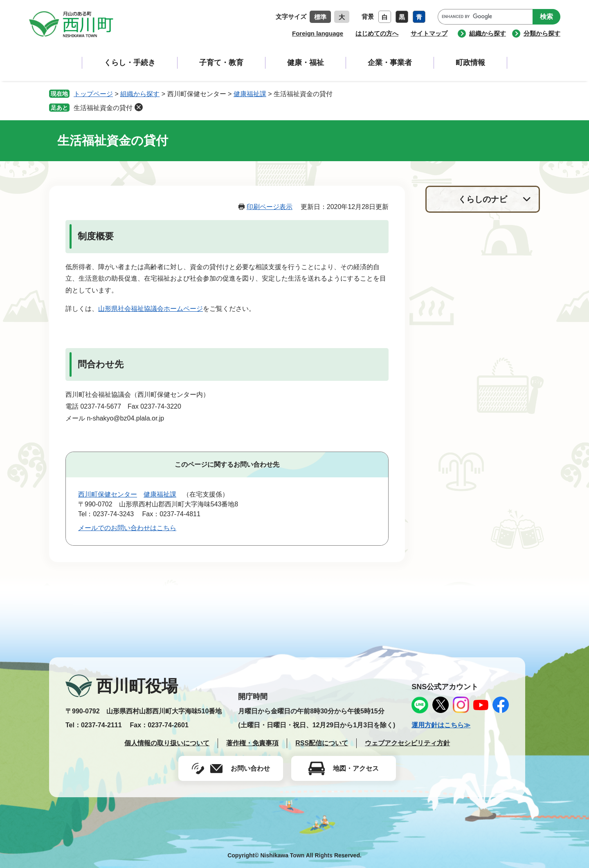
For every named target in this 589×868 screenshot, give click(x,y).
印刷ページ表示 (270, 207)
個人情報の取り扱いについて (167, 743)
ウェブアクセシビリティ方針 (407, 743)
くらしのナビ (483, 199)
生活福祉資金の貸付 (103, 108)
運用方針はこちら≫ (441, 725)
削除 (139, 107)
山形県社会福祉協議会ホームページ (151, 309)
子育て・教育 (221, 63)
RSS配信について (322, 743)
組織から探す (488, 33)
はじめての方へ (377, 33)
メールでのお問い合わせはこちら (127, 528)
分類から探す (542, 33)
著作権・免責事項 (252, 743)
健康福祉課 (250, 94)
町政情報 (470, 63)
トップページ (93, 94)
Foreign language (318, 33)
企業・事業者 (390, 63)
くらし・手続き (130, 63)
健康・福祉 (306, 63)
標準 (320, 17)
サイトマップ (429, 33)
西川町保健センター (108, 494)
